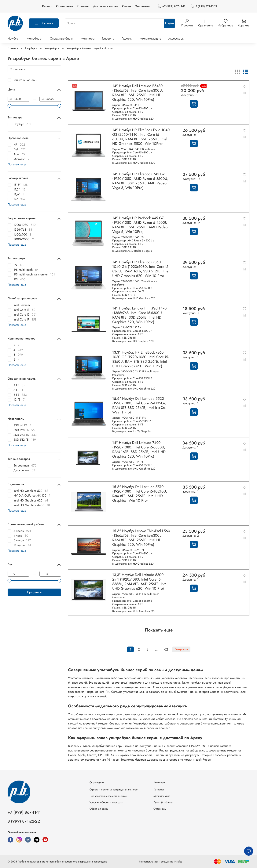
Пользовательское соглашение (108, 796)
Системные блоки (62, 38)
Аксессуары (176, 38)
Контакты (83, 6)
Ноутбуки (14, 38)
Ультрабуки (52, 48)
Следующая (181, 649)
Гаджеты (127, 38)
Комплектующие (150, 38)
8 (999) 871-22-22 (204, 6)
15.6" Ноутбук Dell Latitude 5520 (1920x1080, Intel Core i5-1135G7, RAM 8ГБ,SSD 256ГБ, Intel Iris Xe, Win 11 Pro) (139, 405)
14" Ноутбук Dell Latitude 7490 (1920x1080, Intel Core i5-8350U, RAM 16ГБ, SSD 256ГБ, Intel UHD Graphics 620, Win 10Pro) (139, 449)
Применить (34, 592)
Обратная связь (99, 809)
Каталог (47, 6)
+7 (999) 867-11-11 (171, 6)
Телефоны (108, 38)
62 (166, 649)
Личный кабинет (163, 802)
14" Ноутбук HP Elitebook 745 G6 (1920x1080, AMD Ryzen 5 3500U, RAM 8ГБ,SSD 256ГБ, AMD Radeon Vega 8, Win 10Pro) (140, 181)
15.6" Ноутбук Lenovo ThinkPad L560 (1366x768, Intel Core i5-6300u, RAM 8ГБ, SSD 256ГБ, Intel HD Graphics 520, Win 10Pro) (141, 538)
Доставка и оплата (106, 6)
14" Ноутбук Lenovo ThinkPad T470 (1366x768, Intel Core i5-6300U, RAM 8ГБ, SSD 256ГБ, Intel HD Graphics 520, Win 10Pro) (140, 315)
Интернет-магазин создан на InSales (161, 862)
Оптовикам (142, 6)
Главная (13, 48)
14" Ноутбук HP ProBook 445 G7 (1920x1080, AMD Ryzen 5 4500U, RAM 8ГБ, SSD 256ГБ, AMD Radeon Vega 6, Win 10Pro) (141, 225)
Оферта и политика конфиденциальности (114, 789)
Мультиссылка (162, 796)
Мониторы (88, 38)
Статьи (127, 6)
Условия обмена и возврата (106, 802)
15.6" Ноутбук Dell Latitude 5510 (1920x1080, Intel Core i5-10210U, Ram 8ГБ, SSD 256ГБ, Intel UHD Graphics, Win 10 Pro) (140, 494)
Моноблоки (35, 38)
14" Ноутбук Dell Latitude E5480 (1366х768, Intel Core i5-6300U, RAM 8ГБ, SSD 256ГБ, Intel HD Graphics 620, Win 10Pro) (138, 93)
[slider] (9, 106)
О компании (65, 6)
